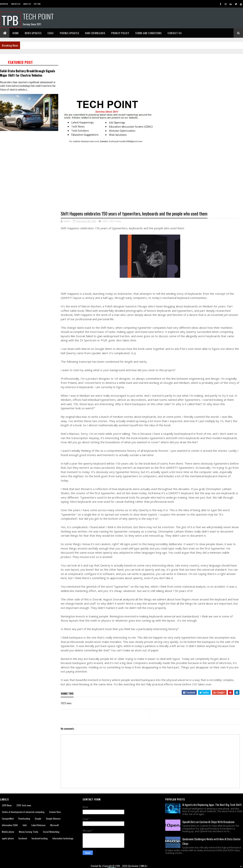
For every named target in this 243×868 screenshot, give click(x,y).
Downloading (24, 818)
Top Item (37, 4)
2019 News (7, 805)
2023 (105, 221)
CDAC (51, 33)
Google (38, 818)
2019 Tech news (24, 805)
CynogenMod (8, 818)
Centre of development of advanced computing (23, 812)
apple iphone (8, 838)
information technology (63, 838)
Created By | (97, 866)
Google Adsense (53, 818)
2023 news (115, 221)
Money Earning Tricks (29, 832)
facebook (23, 838)
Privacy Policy (120, 33)
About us (27, 4)
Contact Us (16, 4)
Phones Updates (69, 33)
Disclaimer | (134, 866)
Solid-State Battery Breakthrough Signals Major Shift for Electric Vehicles (28, 73)
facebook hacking (40, 838)
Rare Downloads (95, 33)
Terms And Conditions (148, 33)
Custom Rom (55, 812)
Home (16, 33)
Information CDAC (10, 825)
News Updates (33, 33)
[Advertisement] (35, 171)
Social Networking (51, 832)
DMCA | (144, 866)
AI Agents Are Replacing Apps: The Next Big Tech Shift (212, 805)
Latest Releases (38, 825)
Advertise (4, 4)
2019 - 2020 (121, 866)
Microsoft (54, 825)
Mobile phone (8, 832)
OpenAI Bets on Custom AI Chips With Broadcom (208, 822)
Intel (25, 825)
